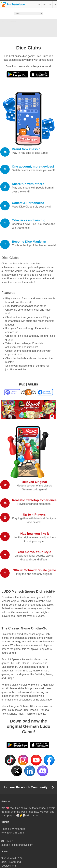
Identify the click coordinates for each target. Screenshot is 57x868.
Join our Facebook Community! (28, 787)
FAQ (22, 384)
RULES (33, 384)
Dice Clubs (28, 48)
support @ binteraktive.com (17, 845)
